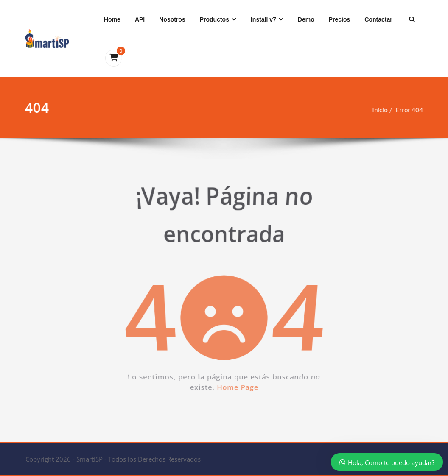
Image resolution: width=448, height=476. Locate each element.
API (140, 19)
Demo (306, 19)
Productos (218, 19)
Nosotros (172, 19)
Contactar (378, 19)
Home (112, 19)
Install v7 (267, 19)
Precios (340, 19)
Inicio (376, 110)
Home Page (242, 409)
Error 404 (406, 110)
